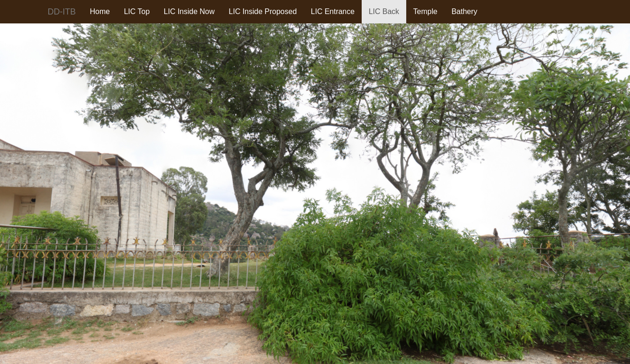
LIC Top (137, 11)
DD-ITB (62, 12)
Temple (425, 11)
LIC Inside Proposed (263, 11)
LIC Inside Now (189, 11)
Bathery (464, 11)
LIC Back (384, 11)
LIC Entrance (333, 11)
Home (100, 11)
